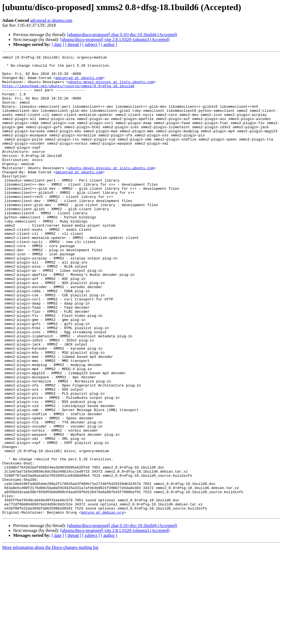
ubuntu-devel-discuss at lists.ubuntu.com (111, 87)
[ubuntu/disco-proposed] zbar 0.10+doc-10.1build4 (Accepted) (122, 35)
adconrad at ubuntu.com (51, 20)
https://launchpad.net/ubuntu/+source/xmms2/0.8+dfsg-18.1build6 (68, 92)
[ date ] (58, 44)
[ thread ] (73, 44)
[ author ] (109, 44)
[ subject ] (91, 44)
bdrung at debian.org (103, 604)
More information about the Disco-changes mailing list (50, 639)
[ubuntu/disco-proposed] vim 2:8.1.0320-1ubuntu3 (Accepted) (115, 39)
